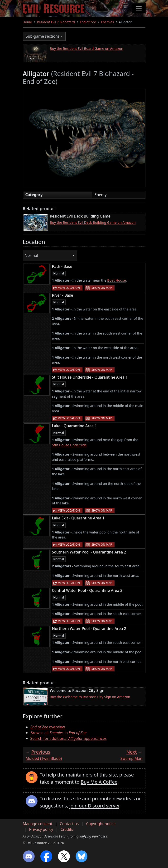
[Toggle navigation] (139, 8)
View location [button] (69, 288)
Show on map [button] (102, 288)
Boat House (116, 280)
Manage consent (38, 824)
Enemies (107, 22)
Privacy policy (41, 829)
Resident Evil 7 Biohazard (56, 22)
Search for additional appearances (69, 738)
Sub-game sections (43, 36)
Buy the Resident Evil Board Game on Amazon (87, 48)
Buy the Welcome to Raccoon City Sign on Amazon (90, 697)
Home (27, 22)
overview (48, 727)
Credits (67, 829)
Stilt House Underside (69, 445)
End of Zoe (88, 22)
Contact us (69, 824)
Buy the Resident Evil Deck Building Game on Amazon (93, 222)
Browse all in (58, 733)
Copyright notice (101, 824)
